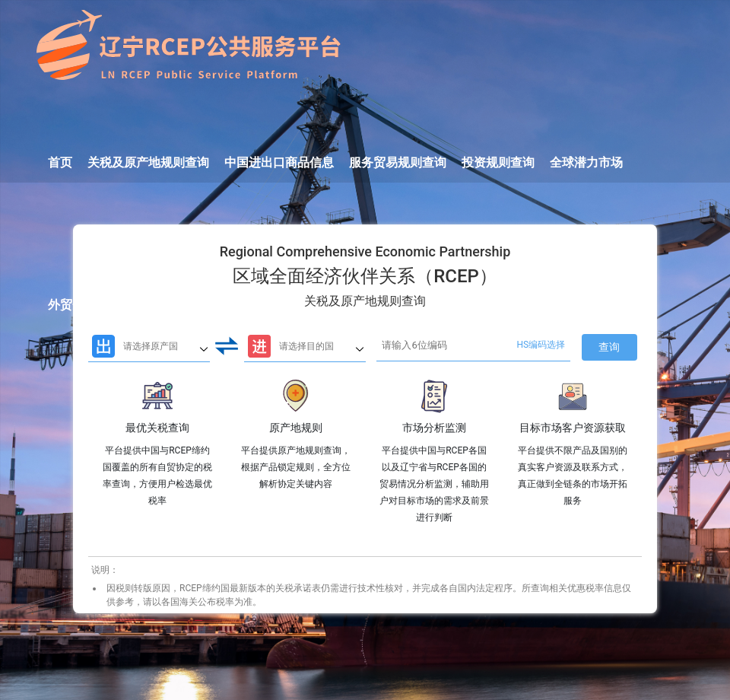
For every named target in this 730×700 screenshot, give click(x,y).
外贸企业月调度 (90, 305)
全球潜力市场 (586, 162)
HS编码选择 (541, 345)
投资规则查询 (498, 162)
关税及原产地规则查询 (148, 162)
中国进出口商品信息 (279, 162)
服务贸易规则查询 (398, 162)
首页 (60, 162)
